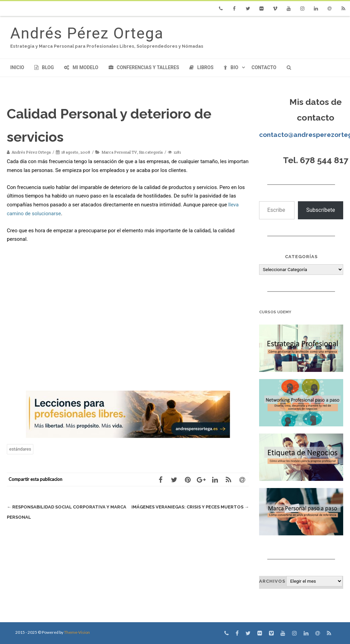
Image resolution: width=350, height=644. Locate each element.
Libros (201, 67)
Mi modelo (81, 67)
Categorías (301, 257)
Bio (231, 67)
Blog (44, 67)
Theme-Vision (77, 632)
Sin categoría (151, 152)
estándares (20, 449)
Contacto (264, 67)
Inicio (17, 67)
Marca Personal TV (119, 152)
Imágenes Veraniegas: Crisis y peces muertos (190, 507)
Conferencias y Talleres (144, 67)
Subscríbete (321, 210)
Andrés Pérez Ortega (87, 33)
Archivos (272, 581)
